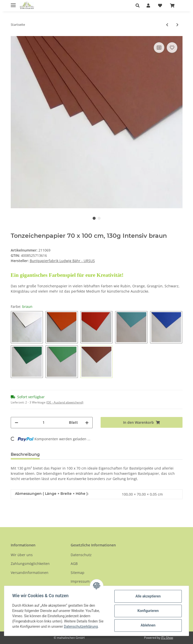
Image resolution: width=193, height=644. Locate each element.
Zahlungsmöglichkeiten (30, 564)
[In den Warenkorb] (142, 422)
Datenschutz (81, 555)
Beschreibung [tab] (25, 454)
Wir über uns (22, 555)
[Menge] (44, 423)
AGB (74, 564)
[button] (139, 6)
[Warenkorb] (174, 6)
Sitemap (78, 573)
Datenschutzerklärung (81, 626)
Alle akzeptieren (148, 596)
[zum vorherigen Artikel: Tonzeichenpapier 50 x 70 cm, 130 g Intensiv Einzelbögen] (167, 25)
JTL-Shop (167, 638)
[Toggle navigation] (13, 3)
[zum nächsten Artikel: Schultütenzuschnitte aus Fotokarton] (177, 25)
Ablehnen (148, 625)
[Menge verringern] (16, 423)
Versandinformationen (30, 573)
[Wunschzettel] (160, 6)
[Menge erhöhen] (87, 423)
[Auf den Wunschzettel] (172, 48)
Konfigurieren (148, 611)
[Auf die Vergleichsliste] (159, 48)
